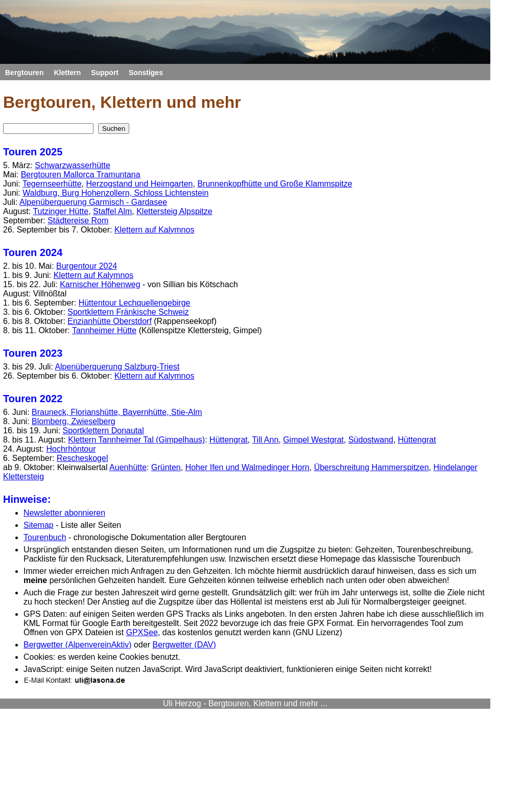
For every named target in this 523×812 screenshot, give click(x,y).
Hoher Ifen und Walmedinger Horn (247, 467)
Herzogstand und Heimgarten (139, 184)
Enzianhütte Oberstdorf (110, 321)
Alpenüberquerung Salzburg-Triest (117, 367)
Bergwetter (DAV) (184, 645)
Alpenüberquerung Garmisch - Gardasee (93, 202)
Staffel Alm (112, 211)
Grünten (166, 467)
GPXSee (142, 632)
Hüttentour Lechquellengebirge (135, 303)
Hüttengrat (229, 440)
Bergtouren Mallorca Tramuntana (81, 175)
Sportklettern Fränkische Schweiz (128, 312)
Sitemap (39, 525)
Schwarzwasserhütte (73, 165)
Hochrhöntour (71, 449)
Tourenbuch (45, 537)
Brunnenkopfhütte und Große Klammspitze (275, 184)
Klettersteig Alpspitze (174, 211)
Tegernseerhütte (52, 184)
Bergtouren (24, 73)
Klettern (67, 73)
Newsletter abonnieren (64, 513)
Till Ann (265, 440)
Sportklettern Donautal (103, 431)
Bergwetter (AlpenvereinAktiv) (78, 645)
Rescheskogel (82, 458)
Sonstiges (146, 73)
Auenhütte (128, 467)
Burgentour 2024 (87, 266)
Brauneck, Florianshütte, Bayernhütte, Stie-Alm (117, 412)
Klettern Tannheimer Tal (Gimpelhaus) (136, 440)
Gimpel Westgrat (313, 440)
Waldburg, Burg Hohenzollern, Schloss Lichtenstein (115, 193)
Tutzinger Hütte (61, 211)
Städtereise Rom (78, 221)
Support (105, 73)
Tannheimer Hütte (104, 330)
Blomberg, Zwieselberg (74, 421)
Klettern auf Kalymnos (154, 230)
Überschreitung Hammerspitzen (372, 467)
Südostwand (371, 440)
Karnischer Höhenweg (100, 284)
